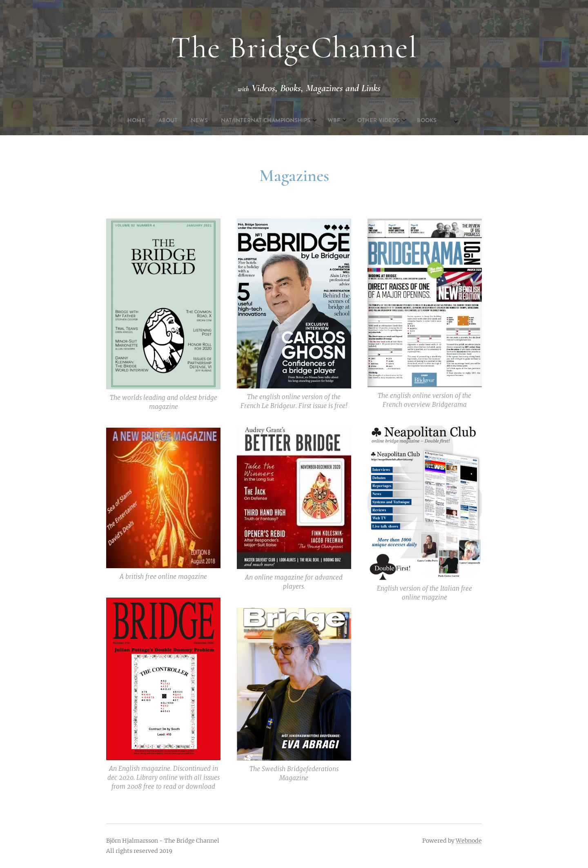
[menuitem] (232, 121)
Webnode (469, 841)
